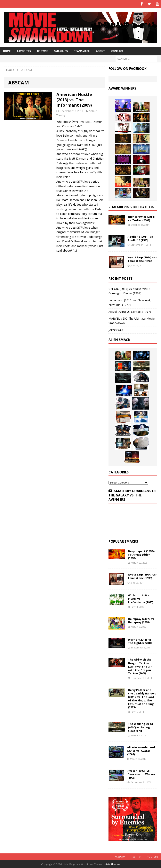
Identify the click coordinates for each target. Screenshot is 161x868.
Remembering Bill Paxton (131, 207)
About (100, 51)
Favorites (24, 51)
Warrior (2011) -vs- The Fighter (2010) (140, 641)
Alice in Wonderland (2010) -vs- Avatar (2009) (141, 750)
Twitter (136, 856)
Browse (42, 51)
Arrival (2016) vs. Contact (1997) (130, 311)
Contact (117, 51)
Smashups (61, 51)
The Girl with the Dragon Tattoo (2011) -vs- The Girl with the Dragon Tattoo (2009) (140, 666)
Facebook (119, 856)
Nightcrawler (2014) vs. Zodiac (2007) (141, 218)
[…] (75, 250)
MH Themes (113, 864)
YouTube (153, 856)
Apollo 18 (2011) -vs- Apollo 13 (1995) (141, 238)
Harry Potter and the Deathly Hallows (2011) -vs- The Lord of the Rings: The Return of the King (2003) (142, 698)
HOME (7, 51)
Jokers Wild (116, 329)
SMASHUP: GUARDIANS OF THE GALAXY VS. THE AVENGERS (132, 495)
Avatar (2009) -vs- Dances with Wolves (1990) (141, 774)
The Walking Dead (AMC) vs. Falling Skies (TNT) (140, 727)
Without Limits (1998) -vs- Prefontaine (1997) (141, 598)
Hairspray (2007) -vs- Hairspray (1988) (142, 620)
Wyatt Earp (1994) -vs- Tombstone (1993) (142, 259)
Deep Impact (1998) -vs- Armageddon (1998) (142, 554)
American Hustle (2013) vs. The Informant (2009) (74, 99)
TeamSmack (82, 51)
